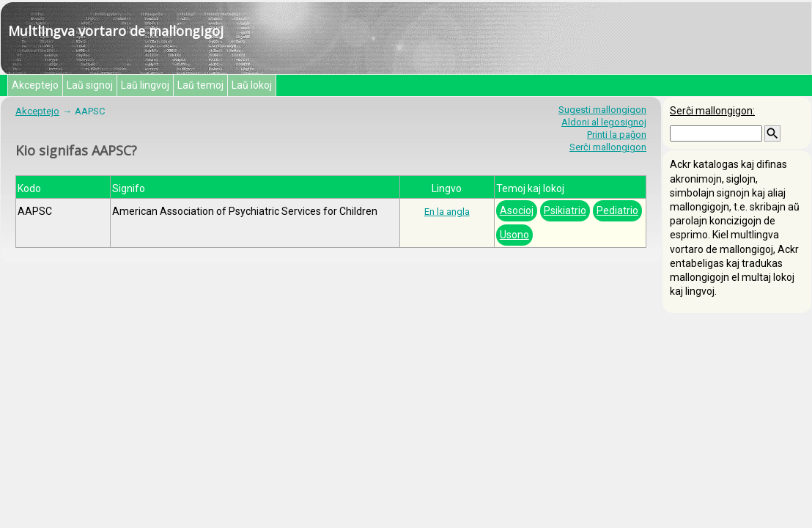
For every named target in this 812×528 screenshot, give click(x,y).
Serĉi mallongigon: (712, 111)
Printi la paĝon (617, 135)
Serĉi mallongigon (608, 147)
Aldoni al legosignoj (604, 122)
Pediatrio (617, 210)
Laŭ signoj (90, 85)
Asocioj (517, 210)
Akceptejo (35, 85)
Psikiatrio (565, 210)
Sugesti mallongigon (602, 110)
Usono (514, 235)
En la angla (447, 212)
